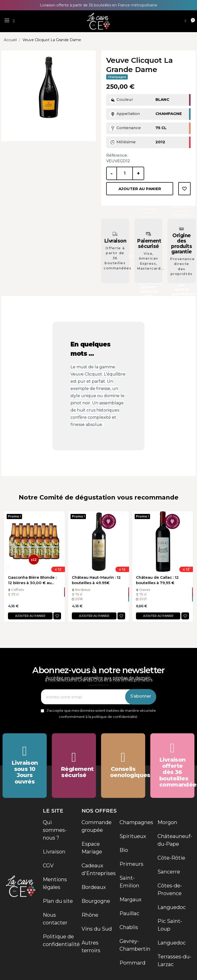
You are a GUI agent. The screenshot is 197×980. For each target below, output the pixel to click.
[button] (14, 21)
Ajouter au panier (140, 189)
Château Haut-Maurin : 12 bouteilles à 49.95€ (96, 580)
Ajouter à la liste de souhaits (184, 189)
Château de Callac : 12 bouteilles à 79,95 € (157, 580)
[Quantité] (125, 173)
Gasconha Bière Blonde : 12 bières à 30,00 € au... (32, 580)
